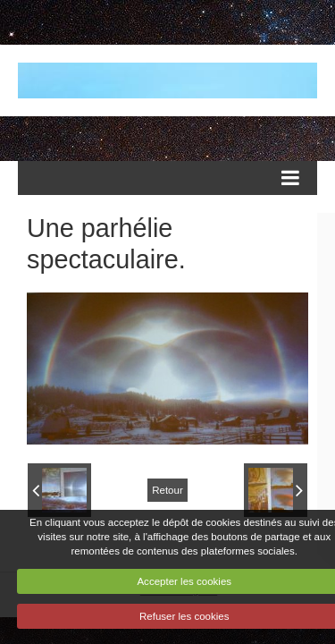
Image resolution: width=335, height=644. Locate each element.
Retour (167, 490)
